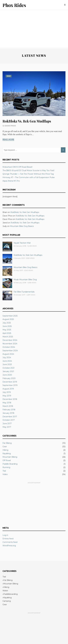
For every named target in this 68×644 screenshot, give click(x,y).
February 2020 (9, 378)
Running (6, 467)
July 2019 (7, 392)
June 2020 (7, 375)
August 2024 (8, 354)
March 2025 (8, 337)
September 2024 (10, 351)
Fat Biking (7, 443)
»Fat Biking (8, 580)
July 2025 (7, 323)
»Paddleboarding (10, 594)
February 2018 (9, 410)
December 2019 (10, 382)
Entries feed (8, 539)
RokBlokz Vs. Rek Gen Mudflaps (27, 121)
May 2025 (7, 330)
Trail (4, 471)
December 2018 (10, 399)
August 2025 (8, 319)
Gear (9, 76)
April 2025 (7, 333)
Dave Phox (10, 126)
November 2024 (10, 344)
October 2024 (9, 347)
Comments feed (10, 542)
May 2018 (7, 403)
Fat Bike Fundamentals (24, 292)
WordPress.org (9, 546)
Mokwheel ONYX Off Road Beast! (17, 167)
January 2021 (8, 371)
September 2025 (10, 316)
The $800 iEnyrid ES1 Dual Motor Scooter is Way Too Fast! (28, 170)
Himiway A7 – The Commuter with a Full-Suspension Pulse (29, 177)
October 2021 (9, 368)
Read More (8, 139)
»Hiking (6, 587)
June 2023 (7, 364)
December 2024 (10, 340)
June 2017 (7, 424)
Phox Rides (14, 5)
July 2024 (7, 358)
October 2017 (9, 420)
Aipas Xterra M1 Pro (11, 181)
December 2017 (10, 417)
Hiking (5, 450)
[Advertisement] (34, 29)
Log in (5, 535)
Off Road (7, 460)
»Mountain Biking (10, 584)
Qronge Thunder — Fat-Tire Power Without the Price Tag (28, 174)
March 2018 (8, 406)
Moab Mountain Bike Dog (25, 280)
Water (5, 591)
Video (5, 474)
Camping (7, 601)
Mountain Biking (10, 457)
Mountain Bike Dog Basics (22, 226)
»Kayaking (7, 598)
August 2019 (8, 389)
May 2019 (7, 396)
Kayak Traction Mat (22, 243)
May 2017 (7, 427)
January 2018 (8, 413)
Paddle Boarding (10, 464)
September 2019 (10, 385)
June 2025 (7, 326)
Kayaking (7, 453)
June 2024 (7, 361)
